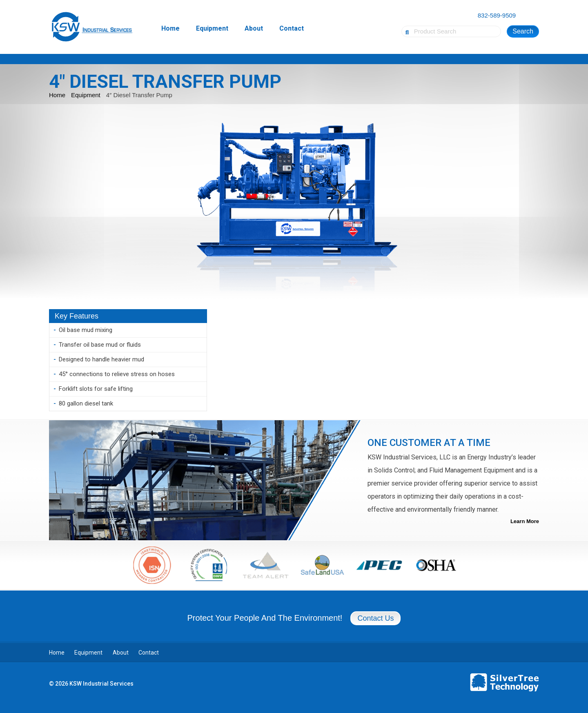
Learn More (525, 521)
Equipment (212, 28)
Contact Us (375, 618)
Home (170, 28)
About (254, 28)
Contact (292, 28)
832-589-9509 (497, 15)
